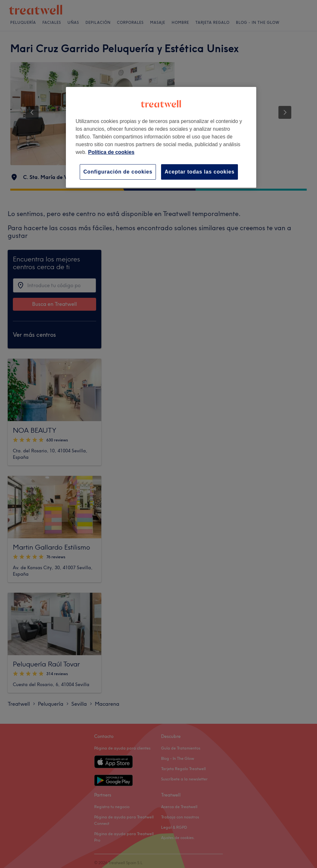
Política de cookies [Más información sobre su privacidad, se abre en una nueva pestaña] (111, 152)
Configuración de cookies (118, 172)
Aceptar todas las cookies (199, 172)
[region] (161, 137)
